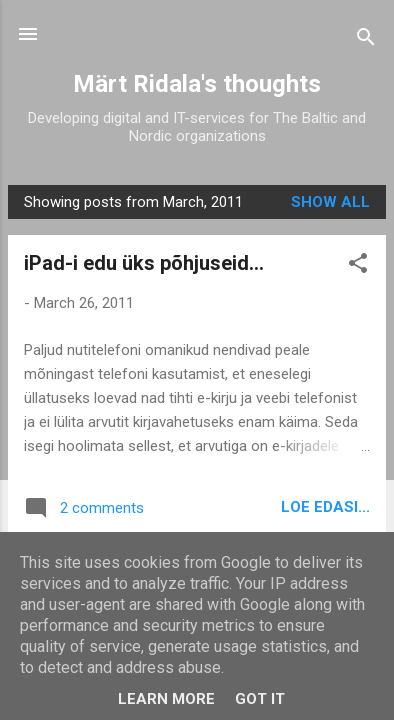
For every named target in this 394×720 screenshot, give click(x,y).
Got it (260, 699)
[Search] (366, 40)
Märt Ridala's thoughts (197, 84)
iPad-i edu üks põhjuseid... (144, 263)
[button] (358, 266)
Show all (330, 202)
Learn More (166, 699)
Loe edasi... (325, 507)
